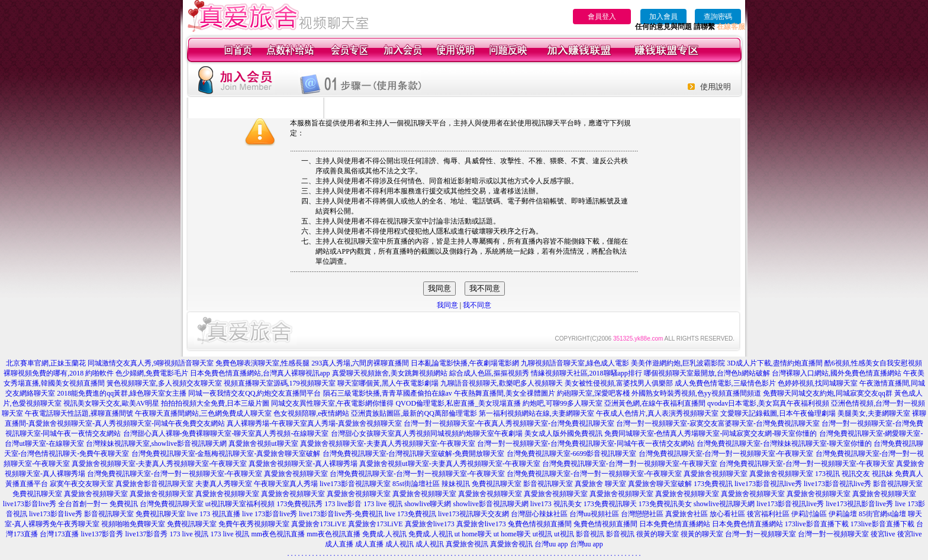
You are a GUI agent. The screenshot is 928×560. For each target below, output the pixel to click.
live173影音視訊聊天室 (355, 484)
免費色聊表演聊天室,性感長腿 (262, 363)
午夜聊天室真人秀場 (286, 484)
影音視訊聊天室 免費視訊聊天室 (135, 514)
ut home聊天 (473, 534)
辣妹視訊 (456, 484)
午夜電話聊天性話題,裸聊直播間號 (79, 413)
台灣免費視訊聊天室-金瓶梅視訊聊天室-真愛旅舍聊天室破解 (226, 454)
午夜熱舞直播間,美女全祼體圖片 (505, 393)
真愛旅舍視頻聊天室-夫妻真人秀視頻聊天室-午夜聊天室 (388, 444)
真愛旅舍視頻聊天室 (296, 474)
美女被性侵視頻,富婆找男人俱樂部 (619, 383)
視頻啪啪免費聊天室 (133, 524)
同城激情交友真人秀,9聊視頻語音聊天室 (151, 363)
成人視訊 (399, 544)
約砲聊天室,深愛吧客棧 (593, 393)
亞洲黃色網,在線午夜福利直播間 (655, 403)
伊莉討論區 (809, 514)
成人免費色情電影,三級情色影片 (725, 383)
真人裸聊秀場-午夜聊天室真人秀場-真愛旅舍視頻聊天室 (314, 423)
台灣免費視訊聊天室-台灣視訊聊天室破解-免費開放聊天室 (414, 454)
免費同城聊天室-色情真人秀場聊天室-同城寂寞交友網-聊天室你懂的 (711, 433)
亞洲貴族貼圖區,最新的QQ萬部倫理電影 (414, 413)
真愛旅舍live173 (430, 524)
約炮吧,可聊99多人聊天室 (563, 403)
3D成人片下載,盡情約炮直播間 (775, 363)
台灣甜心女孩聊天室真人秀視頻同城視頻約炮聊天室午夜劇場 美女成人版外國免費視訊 (467, 433)
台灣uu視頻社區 (594, 514)
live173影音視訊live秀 (768, 484)
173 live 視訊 (383, 504)
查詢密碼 (718, 17)
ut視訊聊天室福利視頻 (240, 504)
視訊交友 (856, 474)
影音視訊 (590, 534)
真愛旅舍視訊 (467, 544)
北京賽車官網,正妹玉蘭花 (46, 363)
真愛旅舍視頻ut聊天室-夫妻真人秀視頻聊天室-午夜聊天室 (449, 464)
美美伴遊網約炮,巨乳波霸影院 (678, 363)
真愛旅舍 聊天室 (600, 484)
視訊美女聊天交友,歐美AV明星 (112, 403)
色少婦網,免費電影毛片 (152, 373)
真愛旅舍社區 (687, 514)
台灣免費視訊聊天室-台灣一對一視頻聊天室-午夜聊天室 (726, 454)
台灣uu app (551, 544)
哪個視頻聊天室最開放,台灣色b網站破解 (707, 373)
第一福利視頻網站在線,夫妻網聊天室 (536, 413)
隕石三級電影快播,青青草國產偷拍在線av (388, 393)
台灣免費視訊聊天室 (172, 504)
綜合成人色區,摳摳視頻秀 (489, 373)
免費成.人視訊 (384, 534)
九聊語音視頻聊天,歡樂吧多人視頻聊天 (502, 383)
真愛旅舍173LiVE (319, 524)
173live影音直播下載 (817, 524)
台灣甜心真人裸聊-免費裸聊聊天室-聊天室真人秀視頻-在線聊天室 (226, 433)
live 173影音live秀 (270, 514)
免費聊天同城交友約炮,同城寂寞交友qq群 (828, 393)
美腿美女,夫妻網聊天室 (874, 413)
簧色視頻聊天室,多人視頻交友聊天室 (164, 383)
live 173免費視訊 (410, 514)
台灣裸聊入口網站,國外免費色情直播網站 (837, 373)
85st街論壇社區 (416, 484)
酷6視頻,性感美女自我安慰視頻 (873, 363)
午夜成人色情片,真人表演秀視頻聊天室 (657, 413)
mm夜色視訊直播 (278, 534)
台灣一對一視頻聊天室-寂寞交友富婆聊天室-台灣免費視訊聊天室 (718, 423)
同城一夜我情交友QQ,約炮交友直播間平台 (254, 393)
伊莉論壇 (843, 514)
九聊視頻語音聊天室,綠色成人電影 (575, 363)
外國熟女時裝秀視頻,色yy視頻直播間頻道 (696, 393)
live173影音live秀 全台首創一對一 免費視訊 (70, 504)
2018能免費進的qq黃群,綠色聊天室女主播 (122, 393)
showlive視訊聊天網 (724, 504)
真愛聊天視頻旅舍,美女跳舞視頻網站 (390, 373)
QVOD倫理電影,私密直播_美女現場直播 (458, 403)
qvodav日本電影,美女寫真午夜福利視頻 (768, 403)
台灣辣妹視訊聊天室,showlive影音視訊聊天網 (156, 444)
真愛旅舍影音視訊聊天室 (154, 484)
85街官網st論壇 (882, 514)
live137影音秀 (102, 534)
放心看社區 (727, 514)
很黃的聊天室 (658, 534)
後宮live (883, 534)
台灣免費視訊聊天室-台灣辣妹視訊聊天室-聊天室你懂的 (784, 444)
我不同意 (477, 305)
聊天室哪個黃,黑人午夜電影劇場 (388, 383)
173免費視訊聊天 (610, 504)
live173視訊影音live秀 (859, 504)
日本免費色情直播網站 (675, 524)
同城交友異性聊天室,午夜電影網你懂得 (332, 403)
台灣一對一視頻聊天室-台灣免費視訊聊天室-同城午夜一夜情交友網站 (586, 444)
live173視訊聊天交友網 (473, 514)
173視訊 (827, 474)
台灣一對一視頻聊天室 (761, 534)
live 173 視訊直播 (214, 514)
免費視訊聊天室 (497, 484)
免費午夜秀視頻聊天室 (254, 524)
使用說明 (716, 87)
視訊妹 (882, 474)
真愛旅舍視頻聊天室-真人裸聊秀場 (303, 464)
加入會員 (663, 17)
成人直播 (339, 544)
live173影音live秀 (56, 514)
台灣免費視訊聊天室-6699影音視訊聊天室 (572, 454)
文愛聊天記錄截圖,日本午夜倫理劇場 (778, 413)
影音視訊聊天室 (548, 484)
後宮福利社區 (768, 514)
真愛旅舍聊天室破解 (660, 484)
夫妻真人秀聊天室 (224, 484)
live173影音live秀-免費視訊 (341, 514)
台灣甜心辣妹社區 (539, 514)
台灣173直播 (59, 534)
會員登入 (602, 17)
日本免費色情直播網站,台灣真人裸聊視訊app (260, 373)
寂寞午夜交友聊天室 (82, 484)
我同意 (447, 305)
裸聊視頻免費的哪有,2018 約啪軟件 (59, 373)
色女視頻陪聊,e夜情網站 (311, 413)
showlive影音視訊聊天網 (491, 504)
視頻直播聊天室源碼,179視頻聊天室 (280, 383)
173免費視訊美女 (665, 504)
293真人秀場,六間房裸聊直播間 (360, 363)
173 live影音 (343, 504)
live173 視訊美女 (556, 504)
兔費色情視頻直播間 (540, 524)
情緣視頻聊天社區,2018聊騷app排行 (587, 373)
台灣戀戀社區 (642, 514)
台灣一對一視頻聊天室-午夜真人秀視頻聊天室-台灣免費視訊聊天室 (509, 423)
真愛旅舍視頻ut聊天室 (263, 444)
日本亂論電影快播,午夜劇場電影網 (465, 363)
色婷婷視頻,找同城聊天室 (818, 383)
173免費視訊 (713, 484)
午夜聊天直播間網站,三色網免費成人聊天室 (203, 413)
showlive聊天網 (428, 504)
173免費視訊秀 (299, 504)
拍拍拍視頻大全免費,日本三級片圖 (215, 403)
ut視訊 (542, 534)
